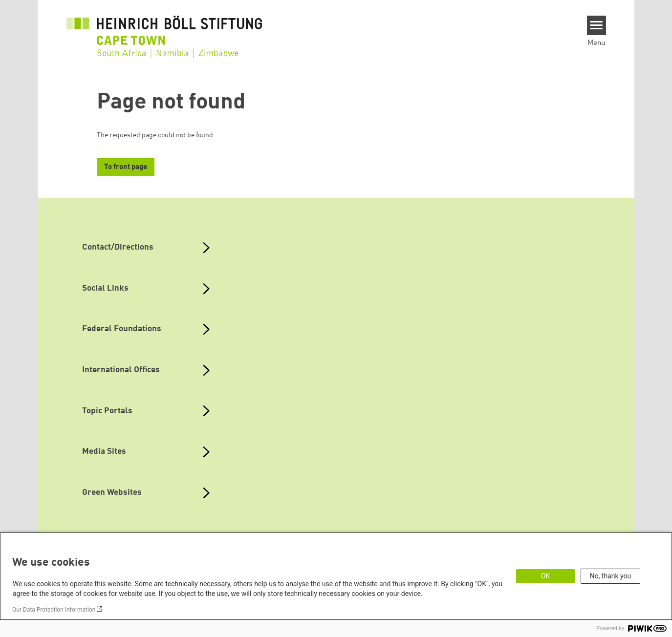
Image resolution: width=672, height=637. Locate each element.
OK (545, 576)
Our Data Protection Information (54, 610)
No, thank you (611, 576)
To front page (126, 167)
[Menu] (596, 25)
